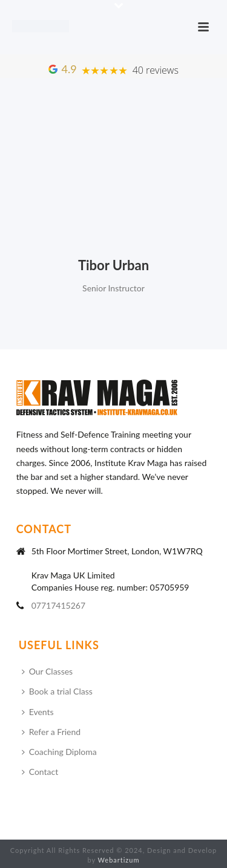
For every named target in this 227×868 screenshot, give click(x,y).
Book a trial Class (57, 691)
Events (38, 712)
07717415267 (58, 605)
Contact (40, 772)
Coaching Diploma (59, 752)
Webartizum (119, 860)
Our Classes (48, 671)
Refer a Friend (51, 732)
